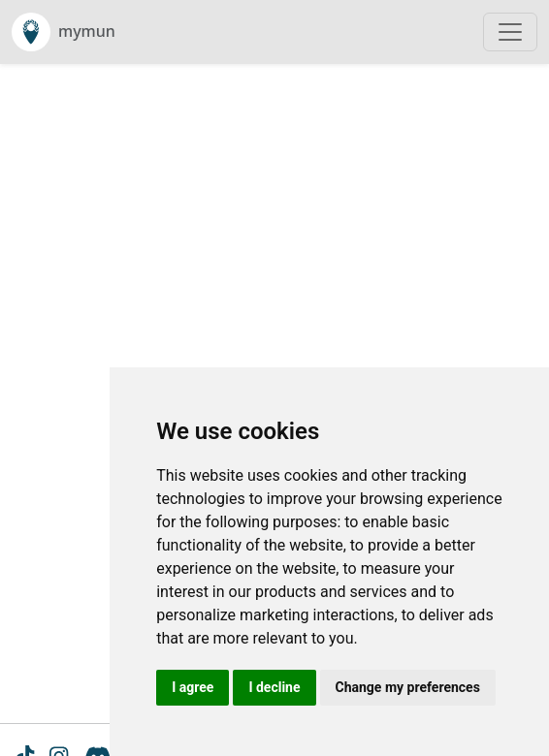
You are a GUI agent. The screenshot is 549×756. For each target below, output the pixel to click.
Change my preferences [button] (408, 687)
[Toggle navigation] (510, 32)
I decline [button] (274, 687)
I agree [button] (193, 687)
